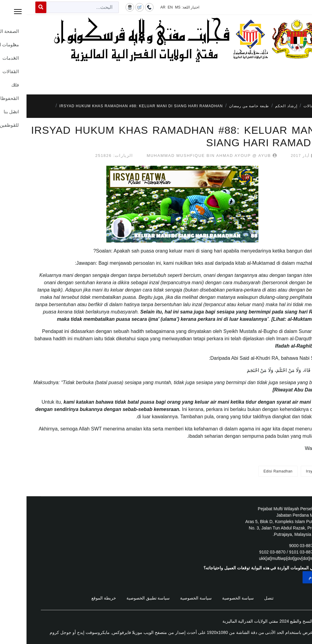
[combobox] (56, 7)
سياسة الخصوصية (211, 598)
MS (151, 7)
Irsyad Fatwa (291, 471)
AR (136, 7)
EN (144, 7)
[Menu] (156, 76)
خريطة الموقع (77, 598)
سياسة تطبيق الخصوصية (122, 598)
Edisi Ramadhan (252, 471)
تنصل (242, 598)
